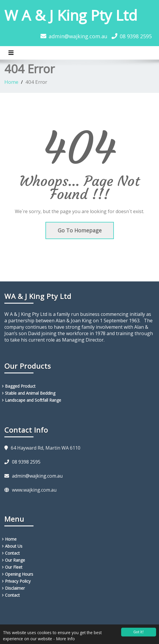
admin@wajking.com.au (78, 36)
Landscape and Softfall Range (33, 400)
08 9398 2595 (136, 36)
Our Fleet (14, 567)
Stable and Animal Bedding (30, 393)
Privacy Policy (18, 581)
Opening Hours (19, 574)
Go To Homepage (80, 230)
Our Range (15, 560)
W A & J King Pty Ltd (71, 15)
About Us (14, 546)
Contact (12, 553)
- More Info (64, 640)
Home (11, 82)
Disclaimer (15, 588)
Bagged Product (20, 386)
